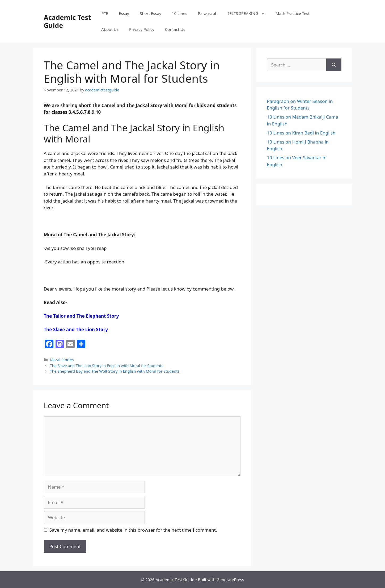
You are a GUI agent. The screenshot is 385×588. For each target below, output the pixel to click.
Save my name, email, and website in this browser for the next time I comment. (133, 530)
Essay (124, 13)
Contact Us (175, 29)
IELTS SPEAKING (249, 13)
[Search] (334, 65)
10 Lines (180, 13)
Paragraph (208, 13)
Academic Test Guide (67, 21)
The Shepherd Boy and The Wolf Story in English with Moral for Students (115, 371)
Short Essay (151, 13)
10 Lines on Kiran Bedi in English (301, 133)
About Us (110, 29)
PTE (105, 13)
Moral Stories (62, 360)
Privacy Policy (142, 29)
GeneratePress (230, 579)
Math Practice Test (293, 13)
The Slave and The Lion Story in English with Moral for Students (107, 366)
